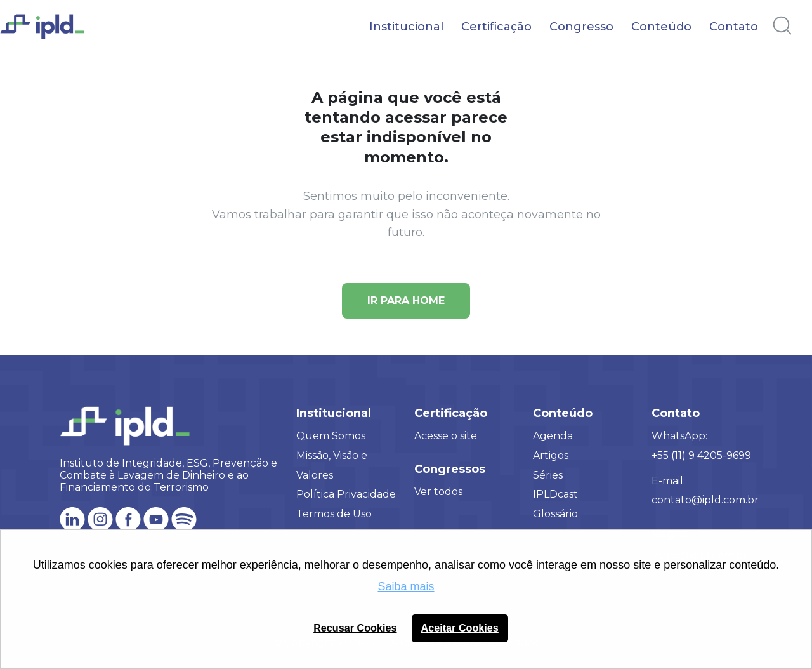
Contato (734, 27)
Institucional (406, 27)
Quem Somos (331, 436)
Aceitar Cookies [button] (460, 628)
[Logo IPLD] (51, 33)
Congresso (581, 27)
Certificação (496, 27)
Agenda (553, 436)
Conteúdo (661, 27)
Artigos (551, 455)
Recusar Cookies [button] (355, 628)
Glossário (555, 514)
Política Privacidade (346, 494)
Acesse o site (446, 436)
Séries (548, 475)
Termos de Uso (334, 514)
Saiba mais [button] (406, 586)
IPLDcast (555, 494)
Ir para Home (406, 301)
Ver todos (438, 492)
